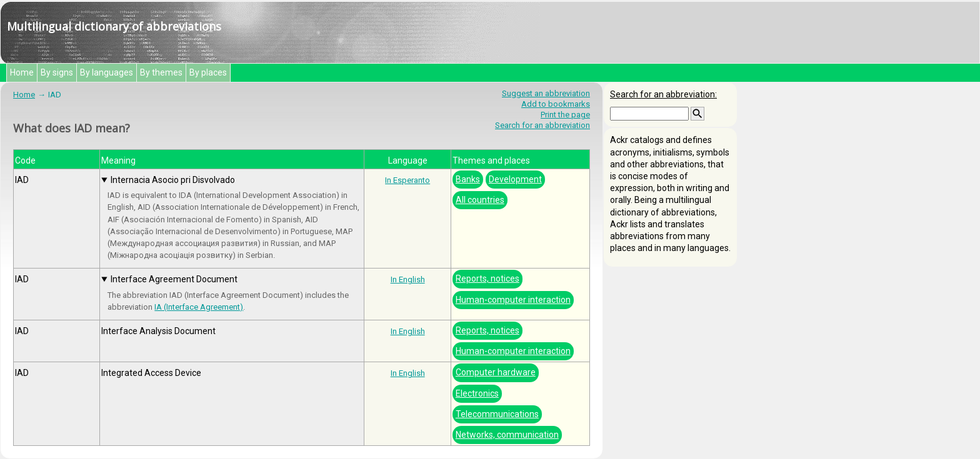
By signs (57, 72)
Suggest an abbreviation (546, 93)
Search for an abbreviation (542, 125)
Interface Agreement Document (174, 279)
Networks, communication (507, 435)
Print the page (565, 115)
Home (22, 72)
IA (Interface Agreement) (199, 307)
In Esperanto (407, 180)
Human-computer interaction (513, 300)
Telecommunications (497, 414)
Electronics (477, 393)
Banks (468, 179)
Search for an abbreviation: (663, 94)
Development (515, 179)
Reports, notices (487, 279)
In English (408, 279)
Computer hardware (496, 372)
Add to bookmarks (556, 104)
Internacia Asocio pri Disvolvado (173, 180)
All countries (480, 200)
